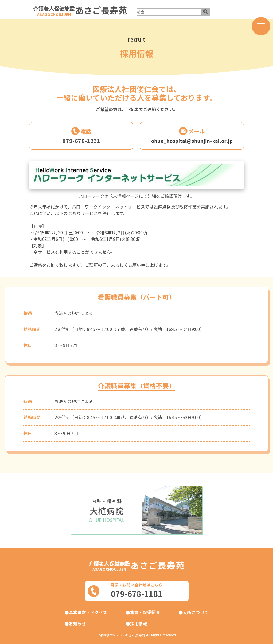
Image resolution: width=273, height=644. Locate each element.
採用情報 (138, 623)
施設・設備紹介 (145, 612)
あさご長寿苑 (101, 10)
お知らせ (77, 623)
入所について (196, 612)
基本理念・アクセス (88, 612)
